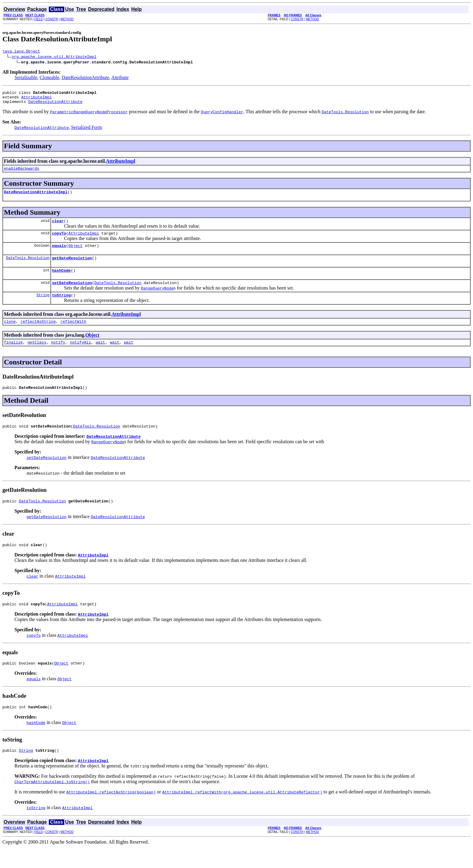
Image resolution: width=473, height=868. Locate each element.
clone (10, 334)
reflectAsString (38, 334)
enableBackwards (22, 173)
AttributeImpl (36, 100)
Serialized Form (86, 131)
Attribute (120, 78)
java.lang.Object (21, 52)
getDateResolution (72, 267)
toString (61, 307)
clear (58, 227)
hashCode (61, 280)
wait (100, 356)
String (43, 307)
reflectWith (73, 334)
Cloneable (50, 78)
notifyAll (80, 356)
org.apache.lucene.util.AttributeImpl (54, 57)
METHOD (67, 19)
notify (58, 356)
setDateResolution (72, 293)
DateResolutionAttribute (85, 78)
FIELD (39, 19)
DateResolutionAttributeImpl (36, 197)
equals (59, 254)
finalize (13, 356)
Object (76, 254)
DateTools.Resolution (28, 267)
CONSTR (52, 19)
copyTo (59, 240)
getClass (37, 356)
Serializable (26, 78)
